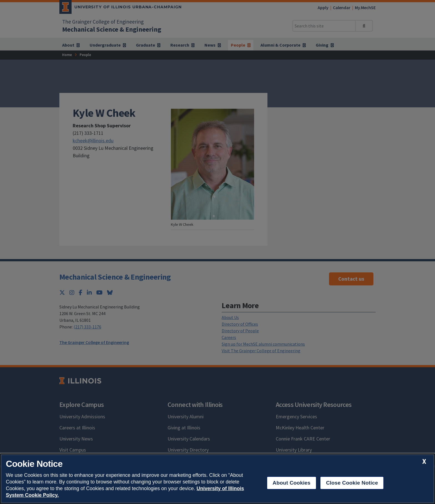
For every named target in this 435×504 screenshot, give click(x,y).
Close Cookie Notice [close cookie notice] (352, 483)
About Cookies (292, 483)
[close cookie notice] (424, 461)
